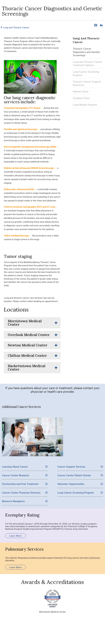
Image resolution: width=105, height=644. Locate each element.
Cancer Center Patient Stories (80, 475)
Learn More (15, 536)
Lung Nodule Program (85, 104)
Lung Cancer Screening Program (80, 493)
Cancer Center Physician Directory (25, 493)
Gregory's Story (81, 97)
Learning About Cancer (25, 467)
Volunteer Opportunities (80, 484)
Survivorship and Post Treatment (25, 484)
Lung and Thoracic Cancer (17, 27)
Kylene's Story (81, 91)
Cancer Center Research (25, 475)
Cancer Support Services (80, 467)
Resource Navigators (25, 501)
